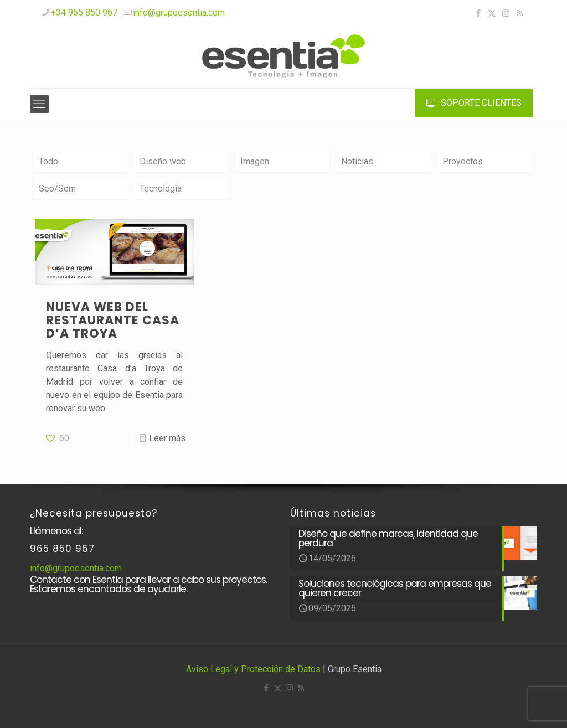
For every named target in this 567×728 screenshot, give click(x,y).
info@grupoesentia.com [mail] (179, 12)
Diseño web (163, 161)
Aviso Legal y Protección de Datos (253, 669)
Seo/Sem (57, 189)
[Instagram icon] (506, 13)
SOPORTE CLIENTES (474, 103)
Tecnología (161, 189)
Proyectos (463, 161)
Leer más (167, 438)
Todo (48, 161)
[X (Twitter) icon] (492, 13)
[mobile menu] (39, 104)
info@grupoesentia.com (76, 568)
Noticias (357, 161)
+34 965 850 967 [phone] (84, 12)
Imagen (255, 161)
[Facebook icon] (478, 13)
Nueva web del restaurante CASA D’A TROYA (113, 320)
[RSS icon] (520, 13)
